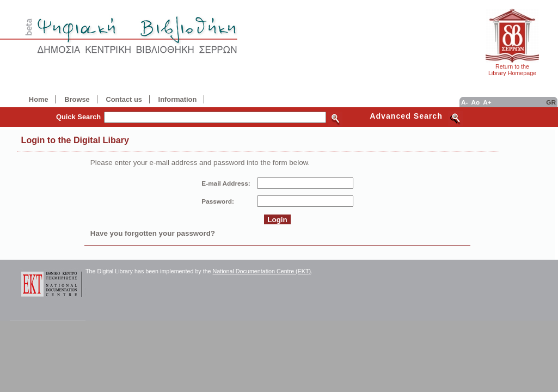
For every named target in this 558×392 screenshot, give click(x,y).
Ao (475, 102)
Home (39, 99)
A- (464, 102)
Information (178, 99)
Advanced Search (406, 116)
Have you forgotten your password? (153, 233)
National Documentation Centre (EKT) (262, 271)
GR (551, 102)
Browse (77, 99)
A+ (487, 102)
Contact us (124, 99)
